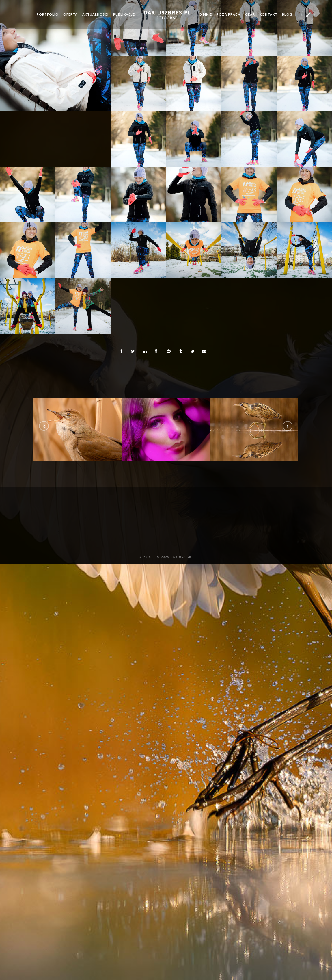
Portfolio (48, 14)
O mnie (205, 14)
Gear (250, 14)
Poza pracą (229, 14)
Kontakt (268, 14)
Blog (287, 14)
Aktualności (95, 14)
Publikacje (124, 14)
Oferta (70, 14)
